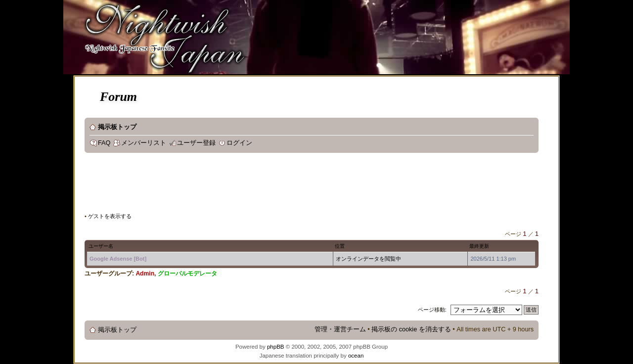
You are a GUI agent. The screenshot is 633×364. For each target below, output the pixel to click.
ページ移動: (432, 310)
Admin (145, 273)
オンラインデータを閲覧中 (368, 259)
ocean (356, 356)
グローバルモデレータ (187, 273)
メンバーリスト (144, 143)
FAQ (104, 143)
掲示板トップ (117, 127)
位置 (340, 246)
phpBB (276, 347)
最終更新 (479, 246)
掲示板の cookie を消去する (411, 329)
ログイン (239, 143)
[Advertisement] (265, 185)
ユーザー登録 (196, 143)
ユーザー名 (101, 246)
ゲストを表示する (110, 216)
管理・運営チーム (340, 329)
